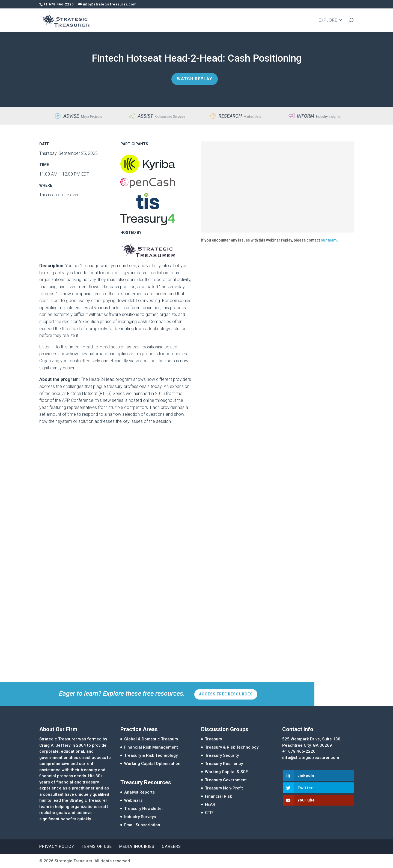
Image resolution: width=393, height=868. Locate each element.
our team (329, 240)
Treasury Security (222, 755)
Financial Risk (218, 796)
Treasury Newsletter (144, 809)
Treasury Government (226, 780)
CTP (209, 813)
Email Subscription (142, 825)
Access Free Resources (226, 694)
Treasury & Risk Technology (151, 755)
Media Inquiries (137, 846)
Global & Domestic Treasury (151, 739)
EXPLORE (328, 21)
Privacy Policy (57, 846)
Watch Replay (195, 79)
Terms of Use (97, 846)
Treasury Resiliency (224, 764)
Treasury (213, 739)
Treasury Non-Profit (224, 788)
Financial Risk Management (151, 747)
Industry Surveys (140, 817)
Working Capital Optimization (152, 764)
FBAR (210, 804)
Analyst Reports (139, 792)
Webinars (133, 800)
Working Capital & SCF (226, 772)
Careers (171, 846)
